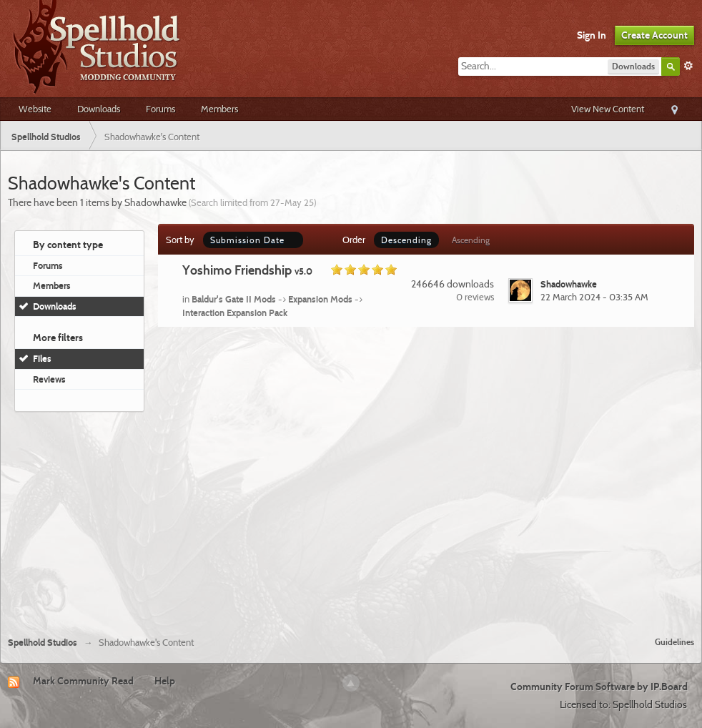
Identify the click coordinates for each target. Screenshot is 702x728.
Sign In (592, 35)
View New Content (608, 109)
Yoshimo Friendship (247, 270)
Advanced (688, 66)
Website (35, 109)
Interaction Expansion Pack (235, 313)
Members (219, 109)
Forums (160, 109)
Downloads (99, 109)
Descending (406, 240)
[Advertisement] (351, 518)
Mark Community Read (83, 681)
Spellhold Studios (43, 643)
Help (165, 681)
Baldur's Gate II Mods (234, 299)
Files (42, 358)
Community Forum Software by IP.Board (599, 687)
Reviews (49, 379)
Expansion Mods (320, 299)
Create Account (654, 35)
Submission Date (253, 240)
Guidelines (674, 642)
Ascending (471, 240)
